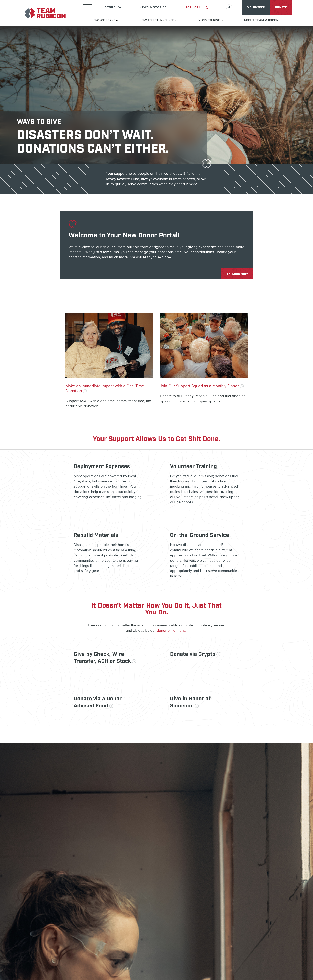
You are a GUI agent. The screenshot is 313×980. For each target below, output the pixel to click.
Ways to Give (211, 21)
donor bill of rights (172, 630)
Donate (281, 8)
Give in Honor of (190, 702)
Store (113, 7)
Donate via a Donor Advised (98, 702)
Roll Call (197, 7)
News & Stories (153, 7)
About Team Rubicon (263, 21)
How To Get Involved (158, 21)
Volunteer (256, 8)
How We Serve (105, 21)
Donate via (195, 654)
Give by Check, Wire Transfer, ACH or (105, 658)
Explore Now (237, 274)
